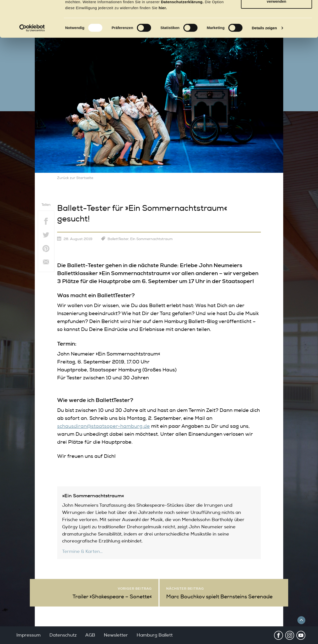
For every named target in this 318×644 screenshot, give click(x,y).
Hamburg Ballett (155, 635)
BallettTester (118, 239)
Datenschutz (63, 635)
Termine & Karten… (82, 551)
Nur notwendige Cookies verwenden (277, 32)
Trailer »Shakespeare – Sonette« (112, 597)
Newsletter (116, 635)
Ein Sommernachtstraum (151, 239)
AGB (90, 635)
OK (277, 13)
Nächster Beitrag (185, 589)
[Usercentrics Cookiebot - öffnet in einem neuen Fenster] (32, 62)
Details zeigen (264, 62)
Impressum (29, 635)
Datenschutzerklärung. (182, 36)
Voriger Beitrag (135, 589)
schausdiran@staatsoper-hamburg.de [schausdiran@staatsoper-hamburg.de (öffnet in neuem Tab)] (103, 426)
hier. (163, 42)
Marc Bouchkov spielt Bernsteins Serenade (219, 597)
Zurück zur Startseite (75, 178)
